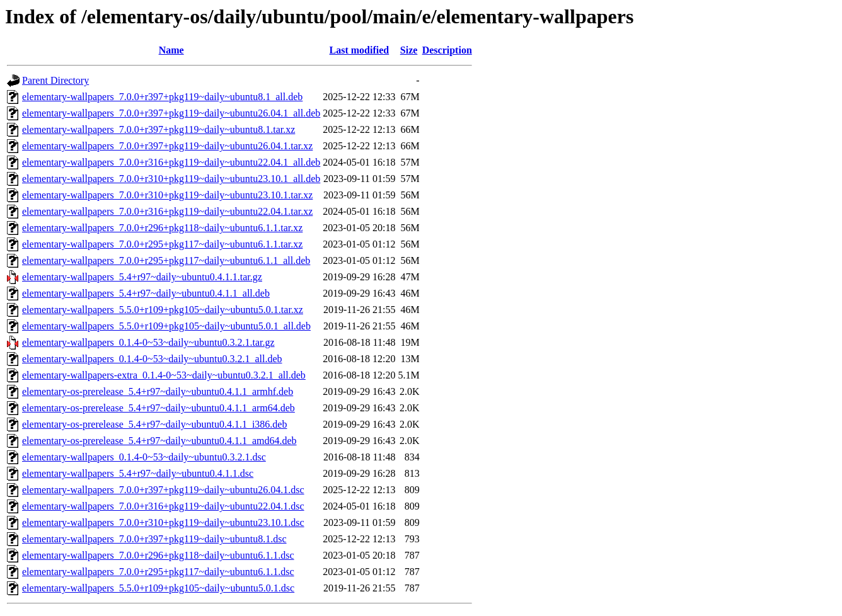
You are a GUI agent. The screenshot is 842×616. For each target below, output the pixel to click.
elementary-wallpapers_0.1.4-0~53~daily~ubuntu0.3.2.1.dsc (144, 457)
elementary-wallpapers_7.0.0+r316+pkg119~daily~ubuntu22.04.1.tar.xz (167, 211)
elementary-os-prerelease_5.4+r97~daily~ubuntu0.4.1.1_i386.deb (154, 424)
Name (171, 50)
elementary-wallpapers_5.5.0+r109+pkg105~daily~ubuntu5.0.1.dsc (158, 588)
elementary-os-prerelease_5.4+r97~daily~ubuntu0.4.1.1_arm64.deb (159, 408)
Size (409, 50)
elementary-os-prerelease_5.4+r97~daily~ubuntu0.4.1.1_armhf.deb (158, 391)
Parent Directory (55, 80)
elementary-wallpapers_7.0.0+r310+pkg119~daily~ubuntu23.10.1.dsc (163, 522)
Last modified (360, 50)
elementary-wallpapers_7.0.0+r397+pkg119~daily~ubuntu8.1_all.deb (162, 97)
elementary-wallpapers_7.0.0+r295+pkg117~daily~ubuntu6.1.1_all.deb (166, 260)
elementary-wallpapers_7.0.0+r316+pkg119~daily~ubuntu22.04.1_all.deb (171, 162)
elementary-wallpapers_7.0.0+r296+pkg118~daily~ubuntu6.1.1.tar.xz (162, 228)
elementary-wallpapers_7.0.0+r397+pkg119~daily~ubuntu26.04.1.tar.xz (167, 146)
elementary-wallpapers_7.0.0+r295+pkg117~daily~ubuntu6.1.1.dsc (158, 572)
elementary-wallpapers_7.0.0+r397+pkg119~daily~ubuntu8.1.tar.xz (159, 129)
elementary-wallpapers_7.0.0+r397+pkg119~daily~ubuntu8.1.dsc (154, 539)
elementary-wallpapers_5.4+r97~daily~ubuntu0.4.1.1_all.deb (146, 293)
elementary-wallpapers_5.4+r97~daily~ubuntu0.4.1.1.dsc (138, 473)
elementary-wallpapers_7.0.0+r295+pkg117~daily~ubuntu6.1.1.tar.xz (162, 244)
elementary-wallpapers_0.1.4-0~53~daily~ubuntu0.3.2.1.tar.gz (148, 342)
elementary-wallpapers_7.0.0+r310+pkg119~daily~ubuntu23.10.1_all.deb (171, 179)
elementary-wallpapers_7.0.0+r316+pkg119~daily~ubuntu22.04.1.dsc (163, 506)
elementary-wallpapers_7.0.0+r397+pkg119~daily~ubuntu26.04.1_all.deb (171, 113)
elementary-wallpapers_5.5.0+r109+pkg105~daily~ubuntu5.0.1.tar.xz (163, 310)
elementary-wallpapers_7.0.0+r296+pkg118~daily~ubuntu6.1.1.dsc (158, 555)
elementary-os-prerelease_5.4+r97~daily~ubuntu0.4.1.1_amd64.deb (159, 441)
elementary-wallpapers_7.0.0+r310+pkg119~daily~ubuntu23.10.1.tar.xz (167, 195)
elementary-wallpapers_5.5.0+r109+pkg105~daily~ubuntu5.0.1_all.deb (166, 326)
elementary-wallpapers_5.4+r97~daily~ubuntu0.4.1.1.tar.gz (142, 277)
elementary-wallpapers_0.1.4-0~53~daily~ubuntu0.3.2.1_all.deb (152, 359)
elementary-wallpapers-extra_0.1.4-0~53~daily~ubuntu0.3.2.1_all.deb (164, 375)
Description (447, 50)
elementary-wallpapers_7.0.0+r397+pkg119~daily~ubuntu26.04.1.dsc (163, 490)
